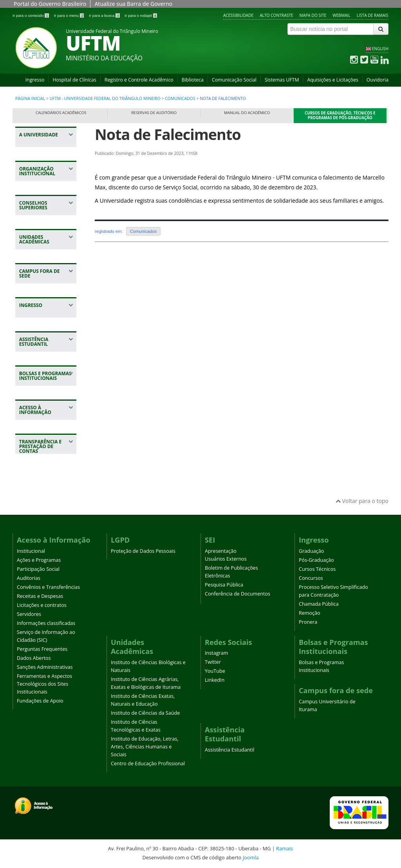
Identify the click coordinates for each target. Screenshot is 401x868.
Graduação (311, 551)
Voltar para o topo (362, 501)
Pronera (308, 622)
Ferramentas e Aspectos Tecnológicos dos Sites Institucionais (44, 684)
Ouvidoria (378, 80)
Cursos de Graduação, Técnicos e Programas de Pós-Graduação (340, 115)
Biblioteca (193, 80)
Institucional (31, 551)
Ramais (284, 848)
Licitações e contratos (42, 605)
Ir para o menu (69, 15)
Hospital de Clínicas (74, 80)
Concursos (311, 578)
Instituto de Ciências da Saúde (145, 713)
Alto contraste (276, 15)
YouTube (215, 671)
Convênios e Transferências (48, 587)
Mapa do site (313, 15)
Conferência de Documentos (238, 594)
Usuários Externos (226, 559)
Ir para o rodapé (141, 15)
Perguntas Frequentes (42, 649)
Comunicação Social (234, 80)
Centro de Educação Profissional (148, 764)
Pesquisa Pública (224, 585)
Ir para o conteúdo (31, 15)
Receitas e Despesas (40, 596)
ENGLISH (380, 49)
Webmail (341, 15)
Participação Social (38, 569)
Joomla (251, 857)
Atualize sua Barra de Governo (133, 4)
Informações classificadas (46, 623)
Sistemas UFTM (282, 80)
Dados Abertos (34, 658)
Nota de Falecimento (168, 134)
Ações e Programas (39, 560)
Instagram (216, 653)
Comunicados (181, 98)
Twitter (213, 662)
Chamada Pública (319, 604)
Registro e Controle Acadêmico (139, 80)
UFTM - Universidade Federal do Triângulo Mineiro (105, 98)
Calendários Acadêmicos (61, 113)
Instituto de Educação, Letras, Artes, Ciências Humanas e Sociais (145, 747)
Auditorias (29, 578)
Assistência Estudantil (229, 750)
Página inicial (30, 98)
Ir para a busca (105, 15)
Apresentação (221, 551)
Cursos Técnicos (317, 569)
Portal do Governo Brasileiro (50, 4)
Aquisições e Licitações (332, 80)
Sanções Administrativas (45, 667)
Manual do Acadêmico (247, 113)
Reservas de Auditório (154, 113)
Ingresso (35, 80)
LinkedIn (215, 680)
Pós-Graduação (316, 560)
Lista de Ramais (373, 15)
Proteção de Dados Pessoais (143, 551)
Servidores (29, 614)
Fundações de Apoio (40, 701)
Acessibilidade (238, 15)
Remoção (310, 613)
